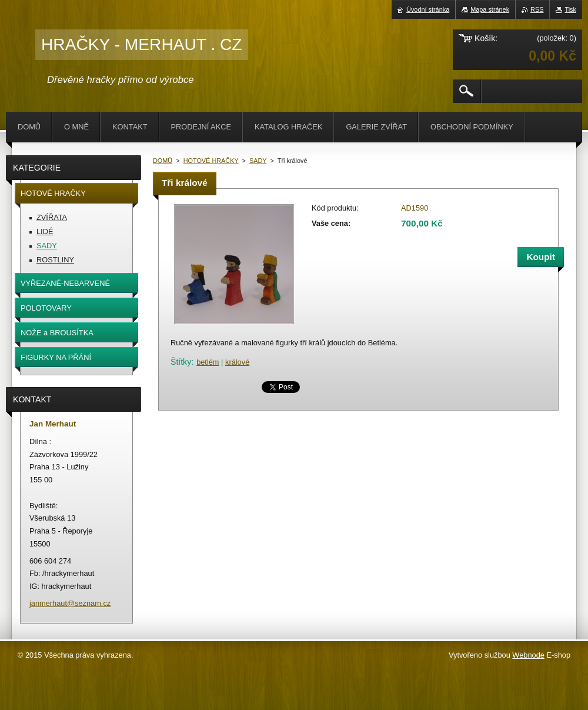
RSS (537, 9)
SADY (258, 161)
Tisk (570, 9)
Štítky (181, 362)
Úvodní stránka (428, 9)
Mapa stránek (490, 9)
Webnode (528, 655)
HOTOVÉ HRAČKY (211, 161)
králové (237, 362)
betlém (208, 362)
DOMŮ (163, 161)
